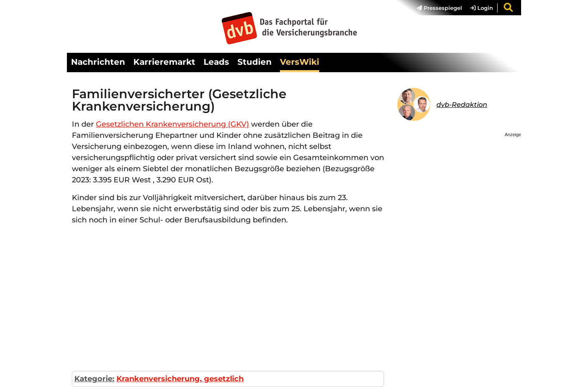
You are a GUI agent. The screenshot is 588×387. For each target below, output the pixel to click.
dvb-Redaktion (462, 105)
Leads (216, 62)
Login (482, 8)
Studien (255, 62)
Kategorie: (94, 379)
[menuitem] (435, 8)
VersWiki (300, 62)
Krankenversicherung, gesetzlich (180, 379)
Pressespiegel (439, 8)
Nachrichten (98, 62)
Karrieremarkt (164, 62)
